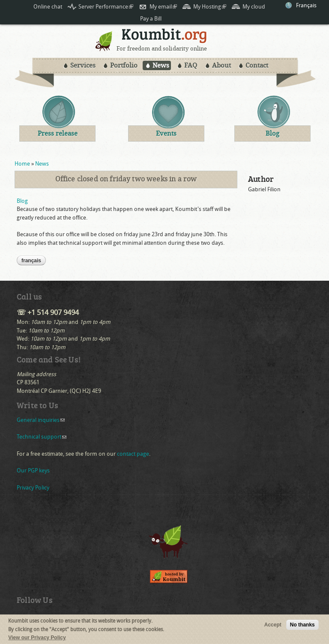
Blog (22, 201)
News (161, 65)
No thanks (302, 626)
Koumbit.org (164, 37)
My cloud (254, 7)
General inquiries (41, 420)
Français (306, 5)
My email (163, 7)
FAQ (191, 65)
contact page (133, 454)
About (221, 65)
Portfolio (124, 65)
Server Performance (106, 7)
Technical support (42, 437)
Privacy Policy (33, 488)
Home (22, 164)
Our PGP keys (33, 470)
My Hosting (210, 7)
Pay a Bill (151, 19)
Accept (273, 626)
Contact (257, 65)
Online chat (48, 7)
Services (83, 65)
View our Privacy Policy (37, 639)
